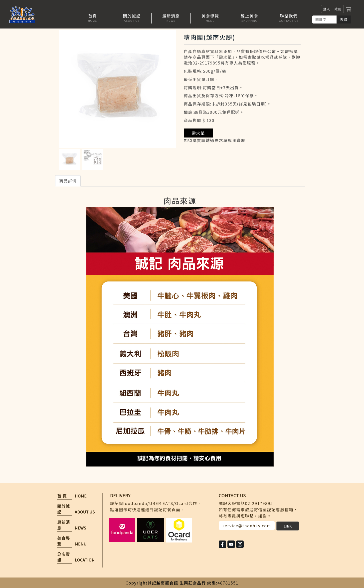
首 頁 (62, 496)
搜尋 (344, 19)
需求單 (198, 133)
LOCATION (85, 560)
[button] (132, 18)
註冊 (338, 9)
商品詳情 (68, 181)
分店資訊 (64, 557)
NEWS (80, 528)
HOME (81, 496)
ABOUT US (85, 512)
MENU (81, 544)
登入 (327, 9)
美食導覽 (64, 541)
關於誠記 (64, 509)
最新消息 (64, 525)
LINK (288, 526)
